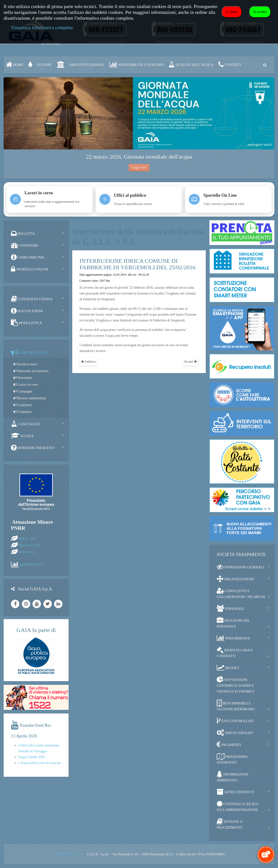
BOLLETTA (23, 233)
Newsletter (23, 378)
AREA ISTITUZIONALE (81, 65)
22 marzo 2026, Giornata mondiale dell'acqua (139, 157)
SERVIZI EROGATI (235, 733)
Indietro (88, 362)
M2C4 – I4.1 (27, 538)
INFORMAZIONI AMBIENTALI (232, 776)
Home (15, 65)
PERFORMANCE (234, 638)
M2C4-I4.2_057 (30, 545)
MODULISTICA (26, 323)
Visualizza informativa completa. (42, 28)
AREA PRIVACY (65, 854)
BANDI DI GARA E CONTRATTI (235, 652)
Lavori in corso (26, 385)
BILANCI (228, 668)
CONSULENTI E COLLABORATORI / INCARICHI (241, 593)
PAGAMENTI (229, 745)
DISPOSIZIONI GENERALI (240, 567)
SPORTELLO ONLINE (30, 269)
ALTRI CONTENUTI (235, 792)
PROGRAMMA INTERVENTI (232, 759)
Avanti (190, 362)
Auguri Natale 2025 (32, 757)
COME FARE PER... (29, 257)
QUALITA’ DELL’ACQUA (191, 65)
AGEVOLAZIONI (27, 311)
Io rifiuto (232, 12)
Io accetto (260, 12)
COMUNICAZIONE (29, 352)
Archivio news (25, 364)
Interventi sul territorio (31, 371)
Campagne (23, 391)
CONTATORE (25, 245)
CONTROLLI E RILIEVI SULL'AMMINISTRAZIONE (238, 806)
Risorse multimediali (30, 398)
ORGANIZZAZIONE (235, 579)
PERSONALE (230, 608)
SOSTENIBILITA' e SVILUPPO (137, 65)
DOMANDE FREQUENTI (33, 448)
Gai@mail (23, 405)
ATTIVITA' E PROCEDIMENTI (230, 824)
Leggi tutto (139, 168)
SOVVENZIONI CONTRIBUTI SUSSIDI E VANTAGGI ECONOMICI (235, 685)
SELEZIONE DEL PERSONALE (233, 623)
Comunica (22, 412)
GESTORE (40, 65)
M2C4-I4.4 (26, 552)
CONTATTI (230, 65)
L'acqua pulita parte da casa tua (40, 763)
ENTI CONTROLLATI (235, 721)
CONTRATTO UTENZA (32, 299)
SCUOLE (22, 436)
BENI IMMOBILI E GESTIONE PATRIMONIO (236, 705)
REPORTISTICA (32, 565)
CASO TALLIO (25, 424)
